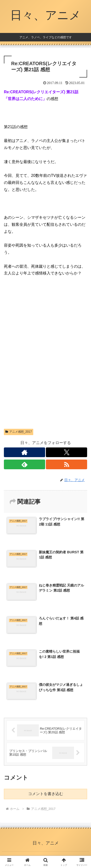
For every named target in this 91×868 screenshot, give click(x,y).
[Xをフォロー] (66, 452)
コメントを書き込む (46, 794)
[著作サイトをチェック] (25, 452)
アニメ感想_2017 (19, 432)
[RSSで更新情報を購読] (66, 464)
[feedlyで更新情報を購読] (25, 464)
